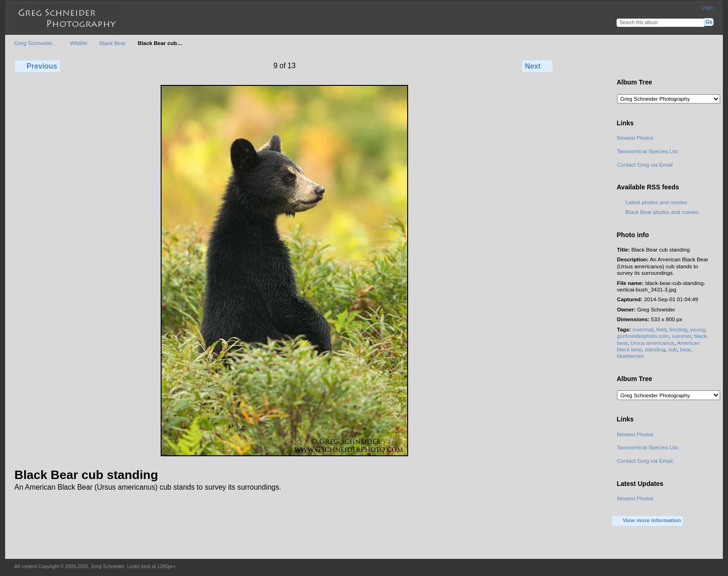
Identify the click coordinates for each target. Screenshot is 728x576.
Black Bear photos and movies (662, 212)
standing (655, 349)
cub (673, 349)
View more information (648, 521)
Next (537, 66)
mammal (643, 329)
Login (708, 8)
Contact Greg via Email (645, 165)
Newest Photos (635, 138)
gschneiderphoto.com (643, 336)
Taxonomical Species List (647, 151)
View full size (622, 65)
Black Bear (113, 43)
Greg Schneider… (36, 43)
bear (686, 349)
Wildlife (79, 43)
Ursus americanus (652, 343)
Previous (37, 66)
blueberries (630, 356)
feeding (678, 329)
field (661, 329)
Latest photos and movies (656, 202)
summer (682, 336)
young (697, 329)
